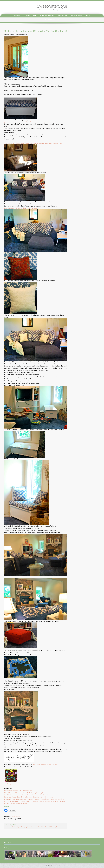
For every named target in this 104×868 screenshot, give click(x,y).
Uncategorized (15, 817)
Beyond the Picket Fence (25, 797)
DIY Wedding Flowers (30, 16)
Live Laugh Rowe (10, 799)
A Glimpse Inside (21, 799)
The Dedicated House (47, 799)
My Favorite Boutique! (13, 827)
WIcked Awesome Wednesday (13, 793)
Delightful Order (38, 797)
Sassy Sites (8, 791)
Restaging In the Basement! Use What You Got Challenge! (40, 827)
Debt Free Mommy (22, 804)
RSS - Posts (8, 843)
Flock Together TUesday (12, 784)
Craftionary (8, 801)
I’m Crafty (16, 801)
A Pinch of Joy (62, 801)
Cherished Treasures (38, 801)
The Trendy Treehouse (47, 795)
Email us (88, 16)
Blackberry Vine (28, 791)
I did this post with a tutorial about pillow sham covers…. (22, 208)
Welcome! (17, 16)
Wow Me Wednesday (30, 793)
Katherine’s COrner (33, 799)
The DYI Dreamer (10, 795)
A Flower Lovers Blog (52, 19)
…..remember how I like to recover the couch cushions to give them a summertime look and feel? (33, 143)
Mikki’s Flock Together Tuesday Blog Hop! (45, 765)
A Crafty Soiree (49, 797)
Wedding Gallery (63, 16)
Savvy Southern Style (22, 795)
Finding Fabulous (25, 801)
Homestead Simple (10, 797)
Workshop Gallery (76, 16)
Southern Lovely (35, 795)
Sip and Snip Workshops (47, 16)
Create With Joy (60, 799)
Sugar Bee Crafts (17, 791)
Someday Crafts (42, 793)
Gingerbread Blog (51, 801)
